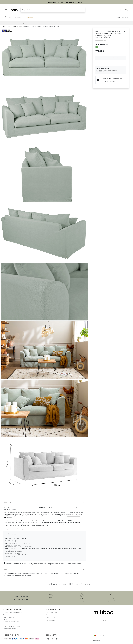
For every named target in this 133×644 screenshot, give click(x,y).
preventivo (106, 70)
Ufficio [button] (32, 23)
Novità (8, 17)
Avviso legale (7, 615)
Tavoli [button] (39, 23)
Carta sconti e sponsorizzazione (12, 626)
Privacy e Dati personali (9, 629)
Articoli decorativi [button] (117, 23)
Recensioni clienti (51, 615)
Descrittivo (7, 502)
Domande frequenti (52, 612)
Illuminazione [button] (105, 23)
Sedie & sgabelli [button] (22, 23)
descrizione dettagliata (100, 40)
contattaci (113, 70)
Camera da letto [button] (67, 23)
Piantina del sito (50, 617)
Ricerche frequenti (51, 620)
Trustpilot (104, 620)
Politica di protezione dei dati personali (14, 624)
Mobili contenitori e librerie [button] (51, 23)
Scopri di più (57, 565)
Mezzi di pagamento (9, 617)
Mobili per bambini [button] (80, 23)
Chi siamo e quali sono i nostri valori (13, 612)
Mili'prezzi (29, 17)
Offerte (18, 17)
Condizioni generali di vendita (11, 622)
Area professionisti (122, 17)
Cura (5, 569)
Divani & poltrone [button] (10, 23)
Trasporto (6, 619)
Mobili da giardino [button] (93, 23)
